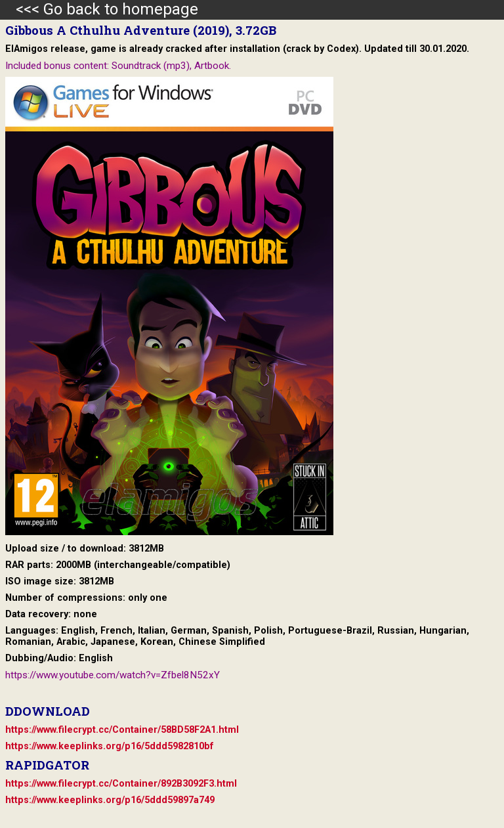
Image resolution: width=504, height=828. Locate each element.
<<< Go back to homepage (99, 9)
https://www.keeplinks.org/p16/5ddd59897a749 (110, 800)
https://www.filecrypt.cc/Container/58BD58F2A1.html (122, 730)
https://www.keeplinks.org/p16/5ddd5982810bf (110, 746)
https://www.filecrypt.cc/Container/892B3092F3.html (121, 784)
